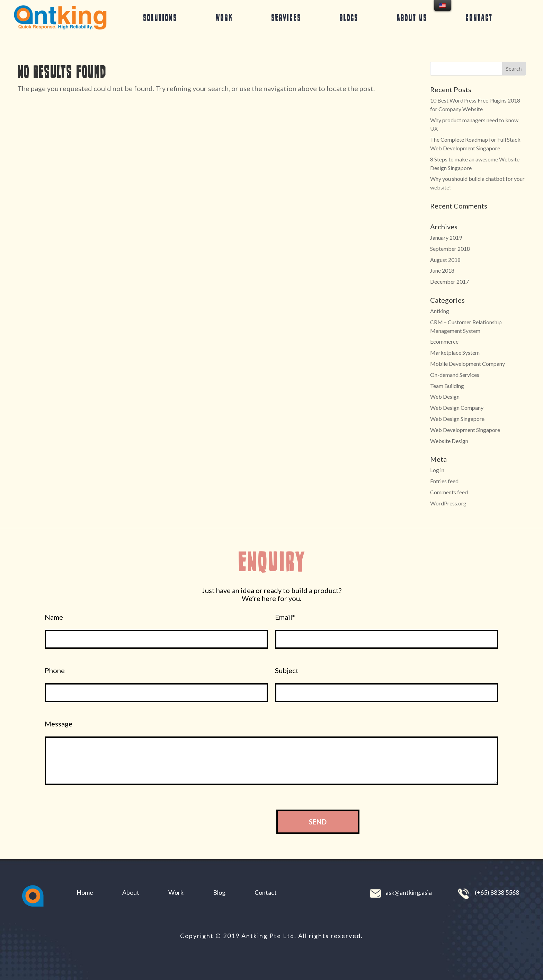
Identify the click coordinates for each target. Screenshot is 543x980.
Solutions (160, 18)
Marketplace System (455, 352)
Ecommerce (444, 341)
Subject (287, 670)
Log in (437, 470)
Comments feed (449, 492)
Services (286, 18)
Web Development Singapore (465, 430)
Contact (479, 18)
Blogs (349, 18)
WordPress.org (448, 503)
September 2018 (450, 249)
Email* (285, 617)
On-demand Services (455, 375)
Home (85, 892)
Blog (219, 892)
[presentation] (212, 821)
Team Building (447, 386)
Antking (440, 311)
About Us (412, 18)
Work (224, 18)
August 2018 (445, 260)
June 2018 (442, 270)
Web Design (445, 396)
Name (54, 617)
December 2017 (449, 281)
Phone (55, 670)
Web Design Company (457, 408)
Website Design (449, 441)
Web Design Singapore (457, 419)
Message (59, 724)
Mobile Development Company (468, 364)
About (131, 892)
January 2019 (446, 237)
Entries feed (444, 481)
